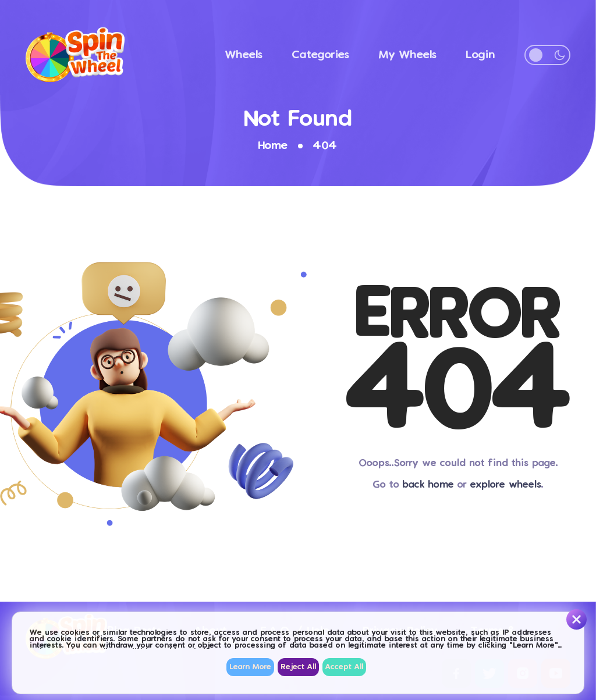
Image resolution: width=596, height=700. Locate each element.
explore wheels (506, 485)
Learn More (250, 667)
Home (273, 146)
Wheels (244, 55)
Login (480, 55)
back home (428, 485)
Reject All (298, 667)
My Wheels (407, 55)
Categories (320, 55)
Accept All (344, 667)
